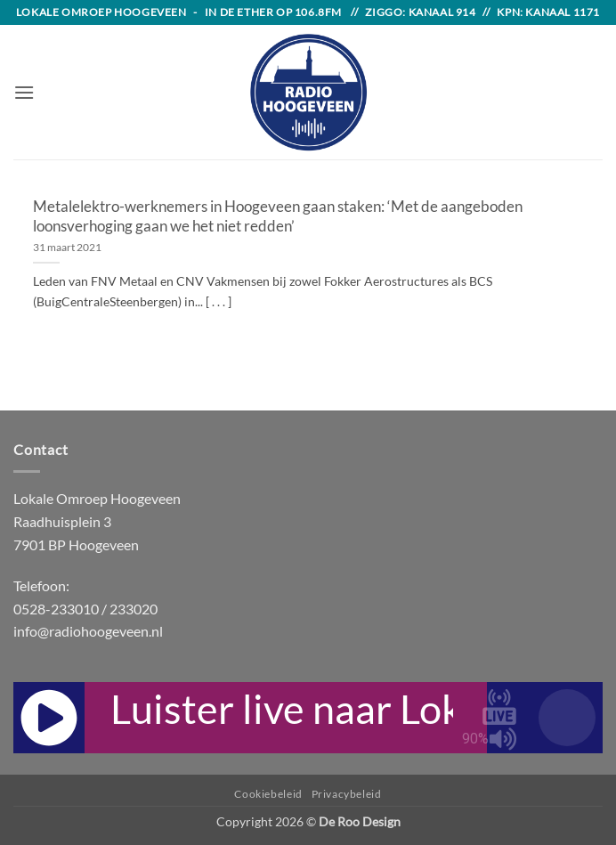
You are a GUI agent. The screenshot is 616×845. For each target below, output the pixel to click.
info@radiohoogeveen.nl (88, 631)
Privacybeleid (347, 794)
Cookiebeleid (268, 794)
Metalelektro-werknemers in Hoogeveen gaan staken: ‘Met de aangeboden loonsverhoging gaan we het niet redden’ (278, 216)
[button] (24, 92)
